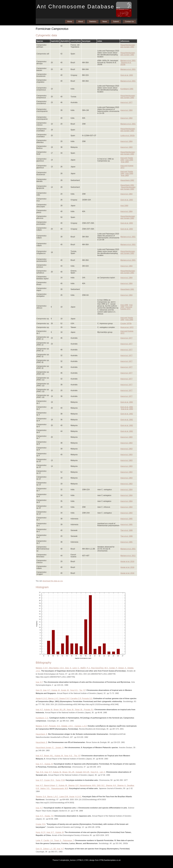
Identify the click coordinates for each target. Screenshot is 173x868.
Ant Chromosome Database (76, 7)
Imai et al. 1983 (126, 147)
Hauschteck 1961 (127, 185)
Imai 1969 (125, 162)
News (105, 21)
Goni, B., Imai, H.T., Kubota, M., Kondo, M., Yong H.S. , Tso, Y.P (61, 690)
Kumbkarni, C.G (42, 718)
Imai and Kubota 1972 (126, 308)
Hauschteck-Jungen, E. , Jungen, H (50, 748)
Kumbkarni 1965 (127, 89)
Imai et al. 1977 (126, 102)
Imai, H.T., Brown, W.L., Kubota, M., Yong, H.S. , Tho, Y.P (58, 756)
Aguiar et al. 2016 (127, 561)
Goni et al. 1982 (127, 402)
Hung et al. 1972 (127, 327)
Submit (116, 21)
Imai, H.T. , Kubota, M (44, 764)
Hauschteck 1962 (127, 180)
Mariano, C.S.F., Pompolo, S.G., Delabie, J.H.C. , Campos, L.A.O (61, 726)
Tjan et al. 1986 (126, 530)
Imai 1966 (129, 160)
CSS (86, 860)
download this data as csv (53, 581)
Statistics (93, 21)
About (81, 21)
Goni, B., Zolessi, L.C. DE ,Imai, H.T (50, 849)
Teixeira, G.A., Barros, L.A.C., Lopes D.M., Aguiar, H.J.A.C (59, 797)
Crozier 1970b (126, 323)
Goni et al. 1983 (127, 75)
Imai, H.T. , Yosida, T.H (45, 816)
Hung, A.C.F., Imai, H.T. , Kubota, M (50, 832)
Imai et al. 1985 (126, 519)
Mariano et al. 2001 (128, 61)
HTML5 (80, 860)
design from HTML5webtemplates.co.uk (105, 860)
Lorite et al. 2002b (127, 136)
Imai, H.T (39, 682)
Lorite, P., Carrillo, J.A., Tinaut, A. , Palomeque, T (55, 840)
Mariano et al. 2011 (128, 556)
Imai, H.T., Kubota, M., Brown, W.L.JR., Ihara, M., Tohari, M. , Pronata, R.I (65, 710)
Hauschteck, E (41, 734)
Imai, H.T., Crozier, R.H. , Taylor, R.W (50, 780)
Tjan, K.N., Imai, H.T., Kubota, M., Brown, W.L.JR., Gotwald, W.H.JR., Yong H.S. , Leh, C (70, 772)
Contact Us (129, 21)
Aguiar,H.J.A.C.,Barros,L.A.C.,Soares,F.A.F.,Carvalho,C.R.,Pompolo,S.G (64, 698)
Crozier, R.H (41, 824)
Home (70, 21)
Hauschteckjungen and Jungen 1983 (128, 46)
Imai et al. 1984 (126, 110)
